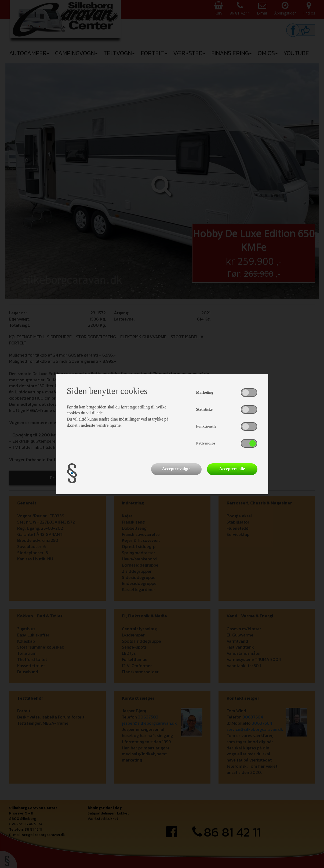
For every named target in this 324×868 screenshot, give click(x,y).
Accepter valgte (176, 469)
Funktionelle (206, 426)
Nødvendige (205, 443)
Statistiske (204, 409)
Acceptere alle (232, 469)
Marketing (205, 392)
